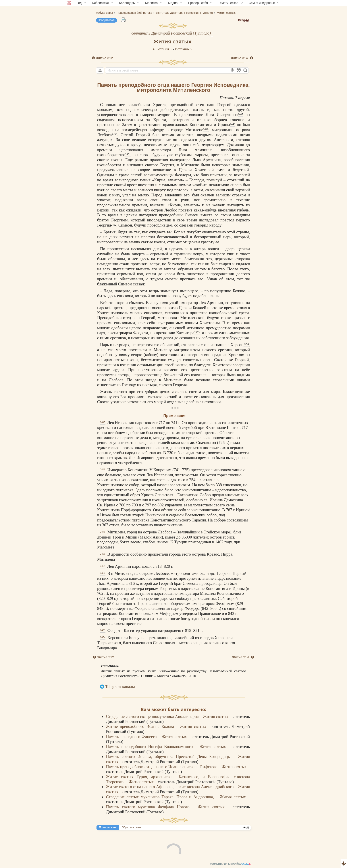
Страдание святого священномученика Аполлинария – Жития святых (168, 716)
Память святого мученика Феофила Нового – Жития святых (167, 807)
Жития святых (172, 41)
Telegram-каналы (120, 687)
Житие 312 (104, 58)
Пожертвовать (107, 20)
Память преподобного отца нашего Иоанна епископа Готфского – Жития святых (177, 767)
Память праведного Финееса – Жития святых (147, 737)
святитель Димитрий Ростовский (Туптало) (171, 33)
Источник (184, 49)
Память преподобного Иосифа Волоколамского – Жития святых (167, 747)
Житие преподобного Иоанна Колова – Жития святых (157, 726)
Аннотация (163, 49)
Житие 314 (240, 58)
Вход (243, 20)
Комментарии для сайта (30, 865)
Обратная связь (132, 827)
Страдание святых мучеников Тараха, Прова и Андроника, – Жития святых (177, 797)
